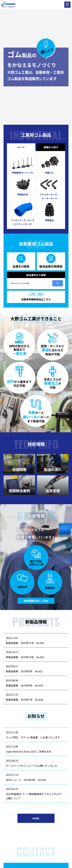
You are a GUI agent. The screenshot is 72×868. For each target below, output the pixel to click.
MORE (36, 818)
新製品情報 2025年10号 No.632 (25, 657)
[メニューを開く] (67, 5)
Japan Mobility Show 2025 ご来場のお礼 (29, 751)
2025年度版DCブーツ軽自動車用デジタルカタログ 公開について (35, 796)
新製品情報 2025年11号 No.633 (25, 643)
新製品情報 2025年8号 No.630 (24, 685)
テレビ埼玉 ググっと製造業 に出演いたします (33, 737)
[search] (29, 283)
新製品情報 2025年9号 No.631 (24, 671)
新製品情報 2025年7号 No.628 (24, 700)
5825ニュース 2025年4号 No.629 (26, 780)
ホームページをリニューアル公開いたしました (32, 766)
